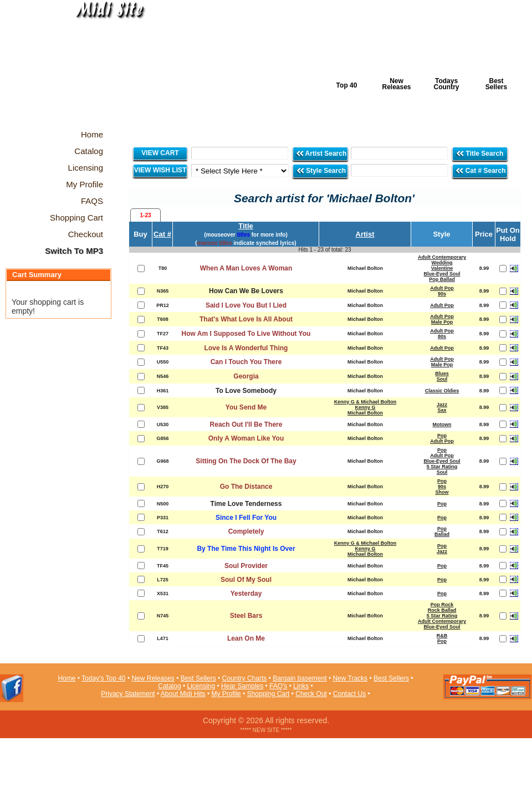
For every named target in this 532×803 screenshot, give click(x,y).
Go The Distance (246, 487)
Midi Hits (103, 67)
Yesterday (246, 594)
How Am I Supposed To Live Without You (246, 334)
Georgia (246, 376)
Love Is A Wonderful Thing (246, 348)
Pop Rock (442, 605)
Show (442, 492)
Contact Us (349, 694)
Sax (442, 410)
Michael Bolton (365, 413)
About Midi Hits (183, 694)
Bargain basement (300, 678)
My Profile (226, 694)
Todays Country (447, 84)
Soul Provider (246, 566)
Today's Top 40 (103, 678)
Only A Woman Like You (246, 438)
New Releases (396, 84)
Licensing (201, 686)
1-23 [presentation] (145, 215)
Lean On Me (246, 638)
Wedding (442, 263)
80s (442, 336)
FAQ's (278, 686)
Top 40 (347, 85)
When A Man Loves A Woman (246, 268)
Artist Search (321, 153)
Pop (442, 436)
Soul (442, 379)
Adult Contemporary (442, 257)
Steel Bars (246, 616)
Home (66, 678)
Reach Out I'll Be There (246, 424)
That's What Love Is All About (246, 319)
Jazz (442, 405)
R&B (442, 636)
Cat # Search (480, 170)
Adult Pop (442, 288)
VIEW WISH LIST (160, 170)
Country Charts (245, 678)
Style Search (321, 170)
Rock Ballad (442, 610)
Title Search (480, 153)
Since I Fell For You (246, 518)
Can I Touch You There (246, 362)
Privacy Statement (128, 694)
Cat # (162, 234)
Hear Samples (242, 686)
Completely (246, 531)
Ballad (442, 534)
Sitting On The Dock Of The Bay (246, 461)
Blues (442, 374)
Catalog (169, 686)
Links (301, 686)
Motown (442, 424)
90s (442, 294)
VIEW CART (160, 153)
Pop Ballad (442, 279)
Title (246, 226)
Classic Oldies (442, 391)
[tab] (145, 215)
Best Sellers (496, 84)
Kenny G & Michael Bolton (365, 402)
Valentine (442, 268)
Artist (365, 234)
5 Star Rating (442, 467)
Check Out (311, 694)
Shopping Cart (268, 694)
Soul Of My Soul (246, 580)
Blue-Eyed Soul (442, 274)
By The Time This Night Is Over (246, 549)
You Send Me (246, 407)
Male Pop (442, 322)
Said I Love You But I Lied (246, 305)
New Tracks (350, 678)
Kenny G (365, 407)
